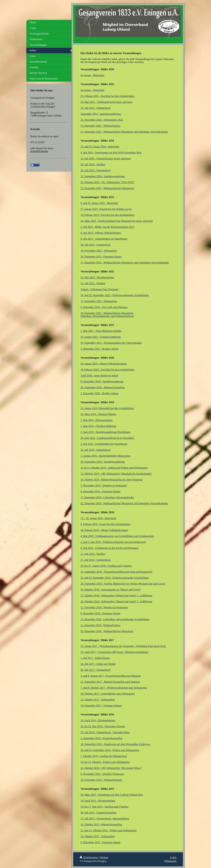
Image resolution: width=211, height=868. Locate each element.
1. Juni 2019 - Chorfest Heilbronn (98, 426)
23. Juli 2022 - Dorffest (93, 283)
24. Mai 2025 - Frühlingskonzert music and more (107, 102)
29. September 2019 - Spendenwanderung (103, 462)
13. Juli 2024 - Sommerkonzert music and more (106, 158)
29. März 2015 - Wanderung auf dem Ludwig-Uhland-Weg (112, 795)
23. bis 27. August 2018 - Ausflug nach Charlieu (106, 566)
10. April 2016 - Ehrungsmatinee (98, 720)
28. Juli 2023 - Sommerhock (96, 245)
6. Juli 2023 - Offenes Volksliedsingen (101, 233)
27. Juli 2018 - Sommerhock (96, 560)
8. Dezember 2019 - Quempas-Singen (100, 491)
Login (173, 857)
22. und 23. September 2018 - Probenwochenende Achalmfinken (115, 578)
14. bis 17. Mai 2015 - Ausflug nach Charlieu (105, 807)
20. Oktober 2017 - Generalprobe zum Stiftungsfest (108, 694)
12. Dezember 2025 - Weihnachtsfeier (101, 126)
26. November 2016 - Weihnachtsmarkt (101, 780)
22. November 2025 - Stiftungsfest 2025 (102, 120)
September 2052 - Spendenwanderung (101, 114)
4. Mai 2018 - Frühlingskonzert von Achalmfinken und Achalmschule (117, 536)
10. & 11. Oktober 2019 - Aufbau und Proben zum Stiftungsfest (114, 468)
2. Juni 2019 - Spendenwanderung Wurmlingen (105, 432)
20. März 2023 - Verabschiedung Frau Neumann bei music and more (117, 221)
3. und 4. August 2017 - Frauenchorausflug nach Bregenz (111, 676)
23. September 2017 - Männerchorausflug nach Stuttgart (110, 682)
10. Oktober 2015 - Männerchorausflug (101, 824)
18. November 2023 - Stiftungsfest (99, 251)
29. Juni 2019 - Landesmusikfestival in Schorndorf (107, 438)
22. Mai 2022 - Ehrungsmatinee (97, 277)
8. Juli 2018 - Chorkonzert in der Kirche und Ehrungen (110, 548)
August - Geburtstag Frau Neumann (99, 289)
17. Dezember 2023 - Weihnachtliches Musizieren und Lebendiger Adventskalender (125, 263)
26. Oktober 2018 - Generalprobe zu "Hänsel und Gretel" (111, 590)
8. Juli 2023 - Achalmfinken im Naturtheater (104, 239)
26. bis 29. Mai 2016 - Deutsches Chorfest (103, 726)
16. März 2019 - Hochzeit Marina (98, 414)
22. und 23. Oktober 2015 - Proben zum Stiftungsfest (109, 830)
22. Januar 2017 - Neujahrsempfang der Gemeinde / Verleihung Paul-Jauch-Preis (123, 646)
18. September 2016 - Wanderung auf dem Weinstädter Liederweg (115, 744)
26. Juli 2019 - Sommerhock (96, 450)
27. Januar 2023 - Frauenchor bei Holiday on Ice (106, 209)
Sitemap (104, 857)
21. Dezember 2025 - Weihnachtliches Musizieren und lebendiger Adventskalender (124, 132)
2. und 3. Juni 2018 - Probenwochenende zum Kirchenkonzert (113, 542)
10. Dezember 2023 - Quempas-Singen (101, 257)
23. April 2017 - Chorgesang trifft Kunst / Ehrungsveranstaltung (114, 652)
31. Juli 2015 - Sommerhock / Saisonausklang (105, 819)
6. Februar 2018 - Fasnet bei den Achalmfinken (105, 524)
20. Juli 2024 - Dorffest (93, 164)
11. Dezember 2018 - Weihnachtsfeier (101, 625)
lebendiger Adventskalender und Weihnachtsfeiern (107, 316)
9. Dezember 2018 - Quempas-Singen (100, 613)
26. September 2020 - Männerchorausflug (103, 387)
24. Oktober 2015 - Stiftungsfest (98, 836)
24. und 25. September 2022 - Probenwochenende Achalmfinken (115, 295)
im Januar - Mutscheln (92, 75)
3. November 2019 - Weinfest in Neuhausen (104, 486)
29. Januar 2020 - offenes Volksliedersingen (104, 364)
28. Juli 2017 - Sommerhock (96, 670)
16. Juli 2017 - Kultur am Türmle (98, 664)
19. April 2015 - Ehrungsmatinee (98, 801)
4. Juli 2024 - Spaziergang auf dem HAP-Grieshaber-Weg (111, 153)
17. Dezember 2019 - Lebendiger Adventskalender (107, 497)
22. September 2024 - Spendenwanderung (103, 176)
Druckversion (89, 857)
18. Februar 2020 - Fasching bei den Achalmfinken (107, 370)
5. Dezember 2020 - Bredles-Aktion (100, 393)
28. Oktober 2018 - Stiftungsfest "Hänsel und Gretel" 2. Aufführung (116, 601)
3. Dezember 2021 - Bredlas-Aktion (100, 349)
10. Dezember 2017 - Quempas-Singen (101, 706)
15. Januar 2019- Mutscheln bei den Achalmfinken (107, 408)
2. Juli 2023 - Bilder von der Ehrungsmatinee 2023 (107, 227)
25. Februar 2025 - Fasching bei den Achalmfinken (107, 96)
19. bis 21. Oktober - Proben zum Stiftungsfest (105, 762)
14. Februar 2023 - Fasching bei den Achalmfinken (107, 215)
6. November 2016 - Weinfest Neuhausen (102, 774)
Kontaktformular (39, 151)
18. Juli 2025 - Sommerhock (96, 108)
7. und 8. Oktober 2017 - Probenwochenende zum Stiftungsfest (114, 688)
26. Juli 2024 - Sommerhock (96, 170)
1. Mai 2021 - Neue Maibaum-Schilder (101, 331)
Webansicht (170, 861)
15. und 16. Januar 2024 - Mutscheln (100, 147)
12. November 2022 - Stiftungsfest (99, 301)
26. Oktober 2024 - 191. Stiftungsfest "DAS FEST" (108, 182)
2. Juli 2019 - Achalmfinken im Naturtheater (104, 444)
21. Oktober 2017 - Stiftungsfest (98, 700)
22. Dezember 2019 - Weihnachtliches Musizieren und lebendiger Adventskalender (124, 503)
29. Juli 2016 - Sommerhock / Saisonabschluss (105, 732)
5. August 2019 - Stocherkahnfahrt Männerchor (106, 456)
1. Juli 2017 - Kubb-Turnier (95, 658)
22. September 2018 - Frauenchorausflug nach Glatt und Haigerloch (116, 572)
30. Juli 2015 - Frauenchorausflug (98, 813)
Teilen (35, 165)
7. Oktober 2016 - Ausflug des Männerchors (104, 756)
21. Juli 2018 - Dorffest (93, 554)
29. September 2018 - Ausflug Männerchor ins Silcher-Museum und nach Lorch (123, 584)
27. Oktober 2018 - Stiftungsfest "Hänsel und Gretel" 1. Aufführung (116, 596)
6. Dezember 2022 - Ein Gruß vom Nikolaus (104, 307)
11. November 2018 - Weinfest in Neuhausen (104, 607)
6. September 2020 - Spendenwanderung (102, 381)
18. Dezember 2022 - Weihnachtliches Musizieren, (107, 313)
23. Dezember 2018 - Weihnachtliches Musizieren (107, 631)
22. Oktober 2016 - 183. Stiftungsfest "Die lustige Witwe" (111, 768)
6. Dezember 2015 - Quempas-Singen (100, 842)
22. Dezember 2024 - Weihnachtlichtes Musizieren (107, 188)
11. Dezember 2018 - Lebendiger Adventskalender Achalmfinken (115, 619)
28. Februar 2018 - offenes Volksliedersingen (104, 530)
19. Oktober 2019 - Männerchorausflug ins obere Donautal (112, 480)
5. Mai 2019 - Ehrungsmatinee (97, 420)
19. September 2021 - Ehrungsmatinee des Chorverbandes (111, 343)
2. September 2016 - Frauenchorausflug (102, 738)
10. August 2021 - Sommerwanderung (101, 337)
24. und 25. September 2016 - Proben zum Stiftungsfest (110, 750)
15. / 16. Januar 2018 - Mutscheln (98, 518)
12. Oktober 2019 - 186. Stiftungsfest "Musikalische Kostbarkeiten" (116, 474)
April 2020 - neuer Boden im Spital (99, 376)
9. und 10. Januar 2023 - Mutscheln (99, 203)
